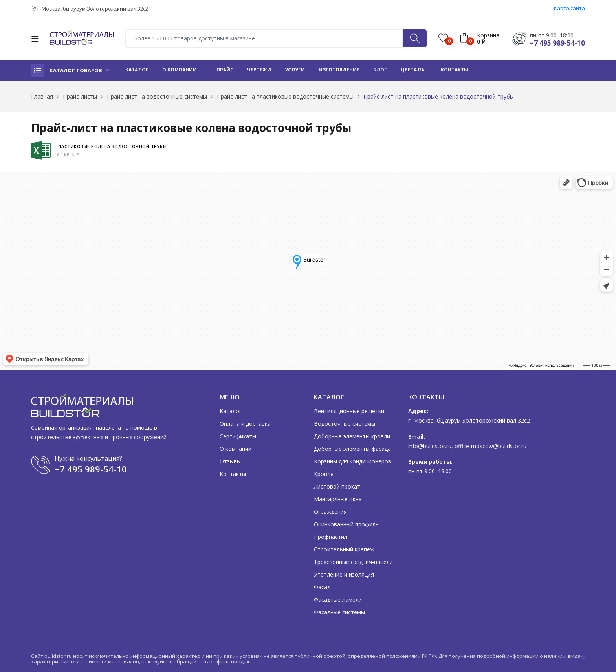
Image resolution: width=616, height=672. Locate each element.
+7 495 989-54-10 (557, 43)
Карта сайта (569, 8)
